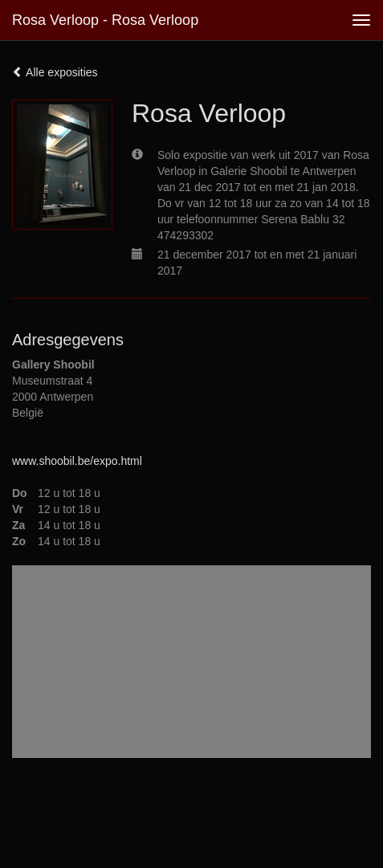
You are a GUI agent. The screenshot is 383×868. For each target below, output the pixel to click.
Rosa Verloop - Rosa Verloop (105, 20)
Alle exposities (55, 72)
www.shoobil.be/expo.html (77, 461)
